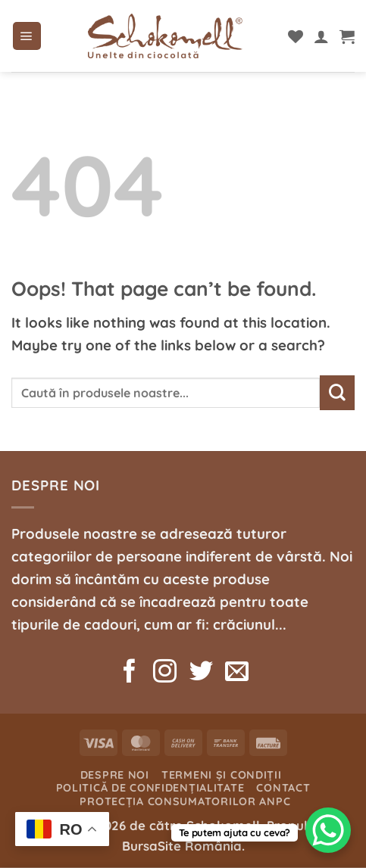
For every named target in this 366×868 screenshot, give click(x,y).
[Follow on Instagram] (165, 673)
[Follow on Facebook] (129, 673)
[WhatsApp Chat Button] (328, 830)
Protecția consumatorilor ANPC (185, 801)
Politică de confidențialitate (150, 788)
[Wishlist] (296, 36)
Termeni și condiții (222, 775)
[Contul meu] (321, 36)
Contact (283, 788)
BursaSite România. (183, 846)
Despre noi (115, 775)
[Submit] (337, 393)
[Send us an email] (237, 673)
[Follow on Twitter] (200, 673)
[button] (27, 36)
